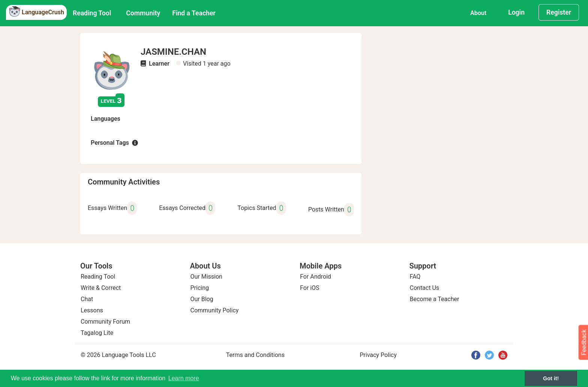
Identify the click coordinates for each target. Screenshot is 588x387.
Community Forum (105, 322)
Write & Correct (101, 288)
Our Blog (202, 299)
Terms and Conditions (255, 355)
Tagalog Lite (97, 333)
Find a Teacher (194, 13)
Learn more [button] (184, 378)
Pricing (200, 288)
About (478, 13)
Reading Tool (92, 13)
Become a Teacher (435, 299)
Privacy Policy (378, 355)
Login (516, 12)
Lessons (92, 310)
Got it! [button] (551, 378)
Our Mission (206, 277)
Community (143, 13)
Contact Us (425, 288)
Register (559, 12)
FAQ (415, 277)
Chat (87, 299)
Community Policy (215, 310)
